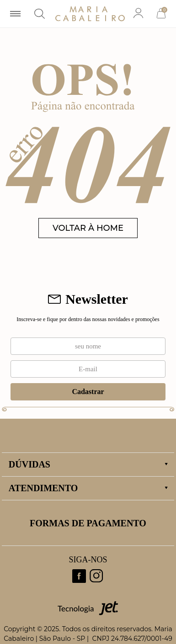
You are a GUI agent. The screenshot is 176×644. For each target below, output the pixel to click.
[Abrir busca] (39, 14)
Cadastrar (88, 392)
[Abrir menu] (16, 14)
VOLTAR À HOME (88, 228)
